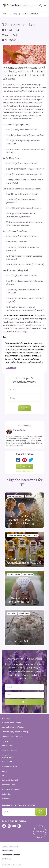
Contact (6, 755)
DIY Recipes (12, 614)
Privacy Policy (7, 851)
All (3, 776)
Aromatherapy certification (13, 727)
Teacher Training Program (13, 737)
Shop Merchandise (10, 750)
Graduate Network (10, 766)
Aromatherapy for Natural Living (15, 732)
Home (5, 14)
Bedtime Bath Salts (18, 641)
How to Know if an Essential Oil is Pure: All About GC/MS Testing (21, 520)
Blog (15, 14)
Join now (24, 408)
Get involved (7, 762)
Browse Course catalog (12, 723)
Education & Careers (16, 535)
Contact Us (6, 859)
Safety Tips (7, 794)
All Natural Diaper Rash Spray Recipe (18, 600)
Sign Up (24, 702)
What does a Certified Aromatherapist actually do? (24, 561)
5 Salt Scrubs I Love (30, 14)
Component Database (11, 855)
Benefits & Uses (14, 575)
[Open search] (40, 5)
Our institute (7, 746)
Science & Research (16, 496)
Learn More (11, 368)
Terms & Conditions (10, 847)
